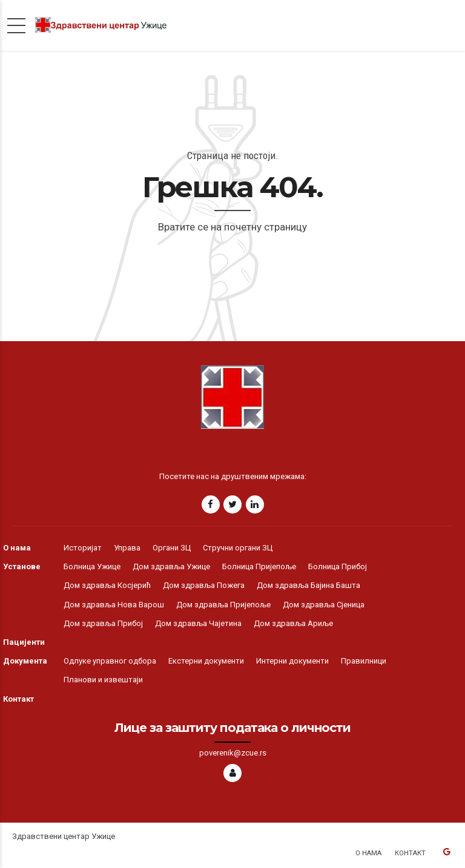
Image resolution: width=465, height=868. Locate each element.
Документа (25, 661)
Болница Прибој (338, 566)
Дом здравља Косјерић (107, 585)
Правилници (364, 661)
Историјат (83, 548)
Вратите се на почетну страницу (232, 227)
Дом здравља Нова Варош (114, 605)
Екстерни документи (206, 661)
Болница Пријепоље (259, 566)
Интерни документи (292, 661)
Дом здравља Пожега (204, 585)
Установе (22, 566)
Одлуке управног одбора (110, 661)
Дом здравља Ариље (293, 623)
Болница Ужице (92, 566)
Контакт (18, 699)
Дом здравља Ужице (171, 566)
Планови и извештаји (103, 680)
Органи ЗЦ (172, 548)
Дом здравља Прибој (103, 623)
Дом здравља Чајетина (198, 623)
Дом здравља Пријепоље (223, 605)
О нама (17, 548)
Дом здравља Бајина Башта (308, 585)
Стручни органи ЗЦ (238, 548)
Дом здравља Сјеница (324, 605)
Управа (127, 548)
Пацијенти (24, 642)
